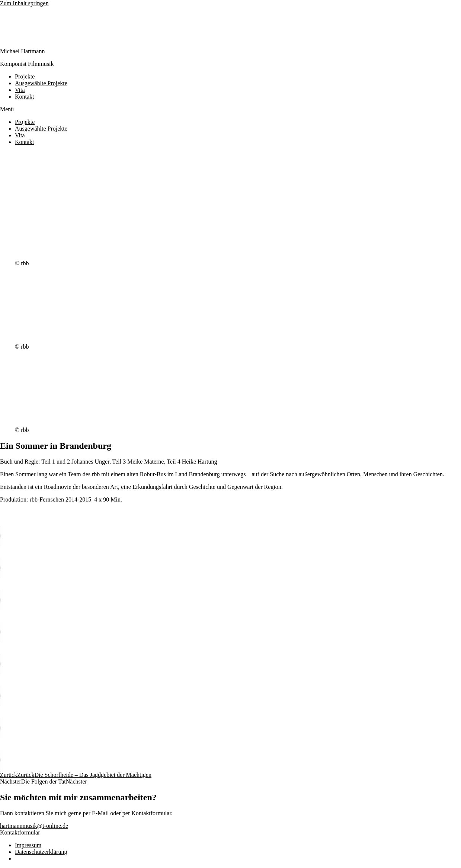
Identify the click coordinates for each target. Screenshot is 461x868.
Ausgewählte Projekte (41, 83)
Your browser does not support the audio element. (56, 536)
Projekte (25, 76)
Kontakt (25, 97)
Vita (20, 90)
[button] (230, 109)
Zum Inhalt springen (24, 3)
